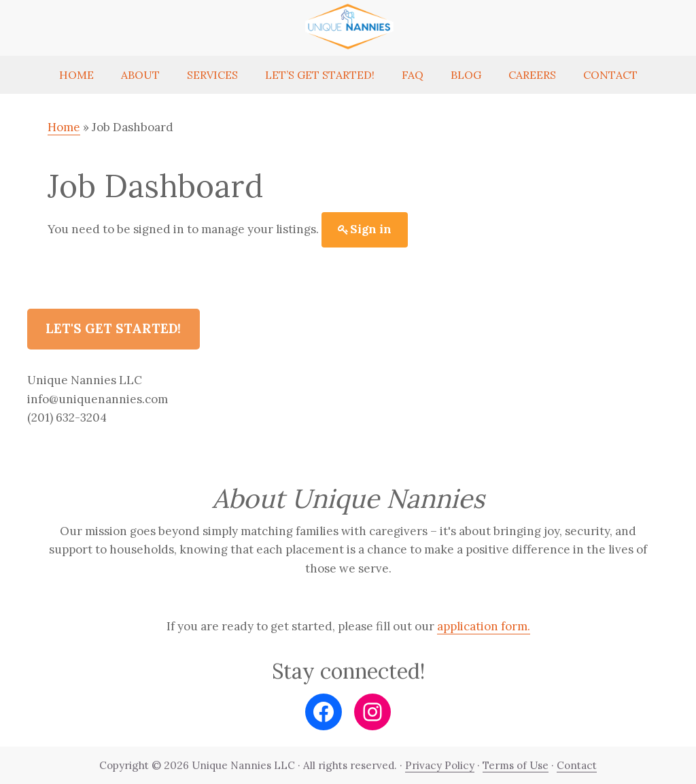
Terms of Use (516, 765)
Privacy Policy (440, 765)
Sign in (371, 229)
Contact (577, 765)
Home (64, 127)
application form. (484, 626)
